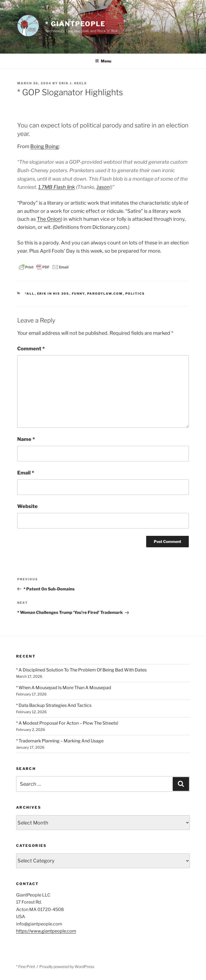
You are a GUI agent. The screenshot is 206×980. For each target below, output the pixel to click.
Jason (103, 187)
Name (26, 439)
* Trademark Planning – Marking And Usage (60, 741)
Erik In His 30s (53, 294)
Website (27, 506)
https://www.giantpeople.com (46, 931)
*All (30, 294)
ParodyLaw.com (105, 294)
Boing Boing (45, 146)
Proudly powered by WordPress (67, 966)
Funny (78, 294)
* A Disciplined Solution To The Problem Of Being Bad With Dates (81, 670)
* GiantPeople (75, 24)
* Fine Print (26, 966)
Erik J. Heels (73, 83)
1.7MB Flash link (57, 187)
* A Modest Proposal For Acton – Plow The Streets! (67, 723)
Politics (135, 294)
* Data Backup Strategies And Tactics (54, 705)
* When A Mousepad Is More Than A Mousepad (64, 688)
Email (26, 473)
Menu (103, 61)
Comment (31, 349)
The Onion (49, 219)
